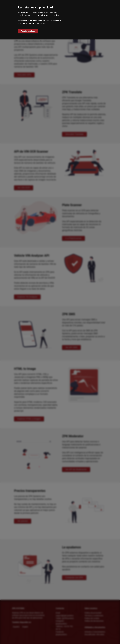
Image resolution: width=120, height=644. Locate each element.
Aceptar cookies (28, 31)
